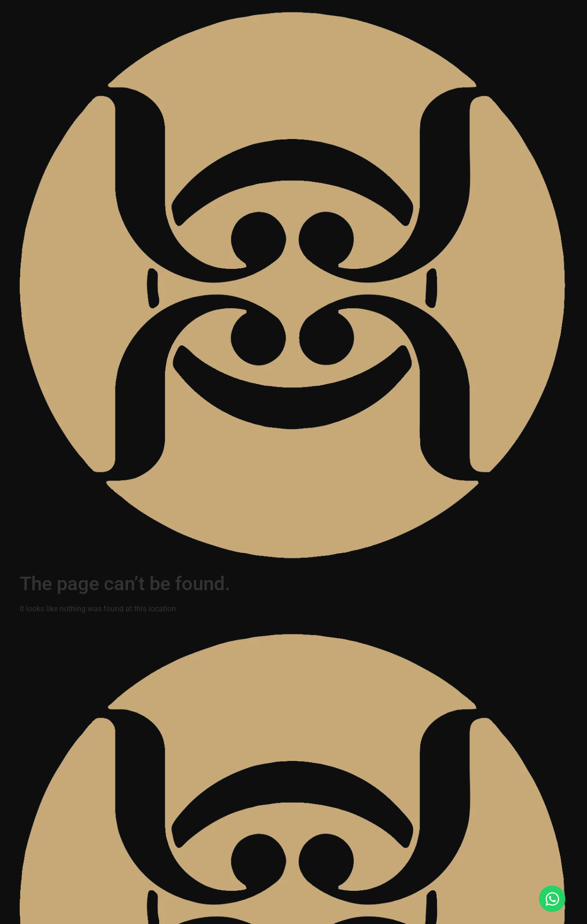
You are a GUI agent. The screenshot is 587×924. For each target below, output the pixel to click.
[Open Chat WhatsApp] (552, 899)
